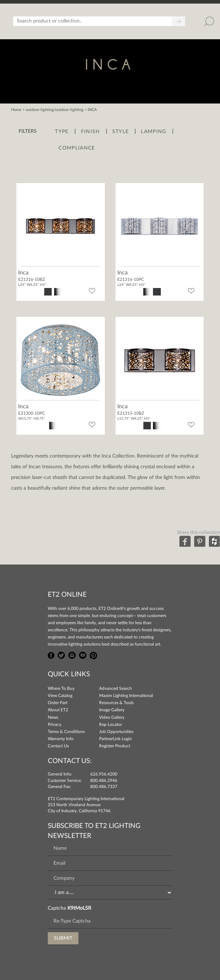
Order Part (58, 703)
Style (121, 132)
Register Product (115, 746)
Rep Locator (111, 724)
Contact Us (58, 746)
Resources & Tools (116, 703)
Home (16, 110)
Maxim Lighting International (126, 696)
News (53, 717)
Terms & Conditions (66, 732)
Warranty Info (61, 739)
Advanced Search (116, 688)
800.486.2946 (104, 781)
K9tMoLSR (79, 908)
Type (62, 132)
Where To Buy (61, 688)
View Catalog (60, 696)
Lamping (154, 132)
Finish (91, 132)
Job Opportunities (116, 732)
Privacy (55, 724)
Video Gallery (112, 717)
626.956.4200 (104, 774)
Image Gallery (112, 710)
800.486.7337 (104, 787)
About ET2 (58, 710)
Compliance (77, 148)
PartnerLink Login (116, 739)
